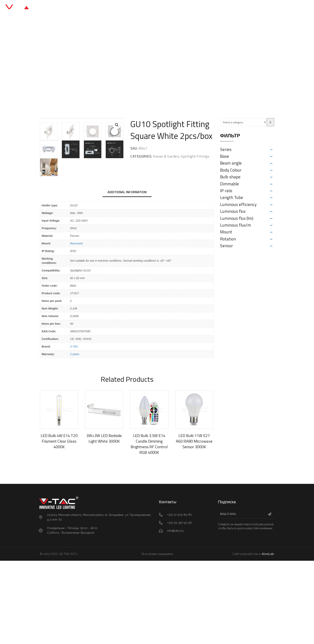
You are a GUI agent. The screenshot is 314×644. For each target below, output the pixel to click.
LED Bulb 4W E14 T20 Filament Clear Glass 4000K (59, 524)
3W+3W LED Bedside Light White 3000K (104, 521)
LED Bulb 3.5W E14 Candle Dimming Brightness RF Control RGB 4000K (149, 527)
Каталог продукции (140, 8)
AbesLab (268, 637)
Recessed (76, 327)
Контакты (203, 8)
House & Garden (116, 67)
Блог (167, 8)
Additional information (127, 275)
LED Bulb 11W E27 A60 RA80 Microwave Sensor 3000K (194, 524)
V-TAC (74, 430)
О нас (183, 8)
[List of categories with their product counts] (243, 122)
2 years (75, 437)
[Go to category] (270, 122)
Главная (110, 8)
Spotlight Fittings (146, 67)
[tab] (127, 276)
